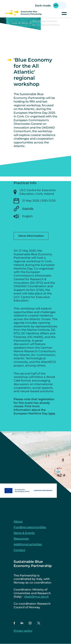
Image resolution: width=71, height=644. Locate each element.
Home (14, 23)
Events (25, 23)
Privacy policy (23, 631)
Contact (19, 550)
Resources (21, 539)
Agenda (28, 208)
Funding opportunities (30, 527)
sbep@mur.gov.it (36, 597)
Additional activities (28, 544)
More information (31, 236)
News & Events (24, 533)
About (18, 521)
